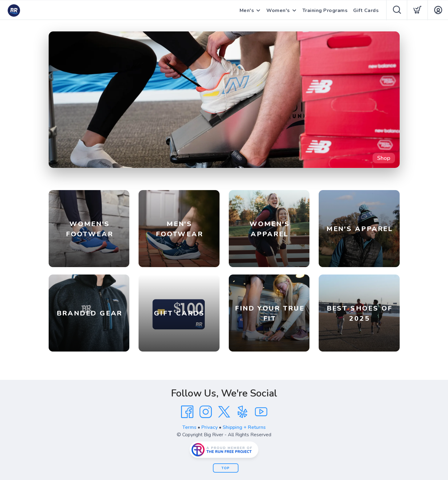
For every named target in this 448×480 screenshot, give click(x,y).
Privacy (210, 427)
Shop (384, 158)
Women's (278, 10)
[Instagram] (206, 412)
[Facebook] (187, 412)
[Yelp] (243, 412)
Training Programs (325, 10)
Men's (247, 10)
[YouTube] (261, 412)
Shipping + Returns (244, 427)
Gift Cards (366, 10)
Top (226, 468)
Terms (189, 427)
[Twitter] (224, 412)
